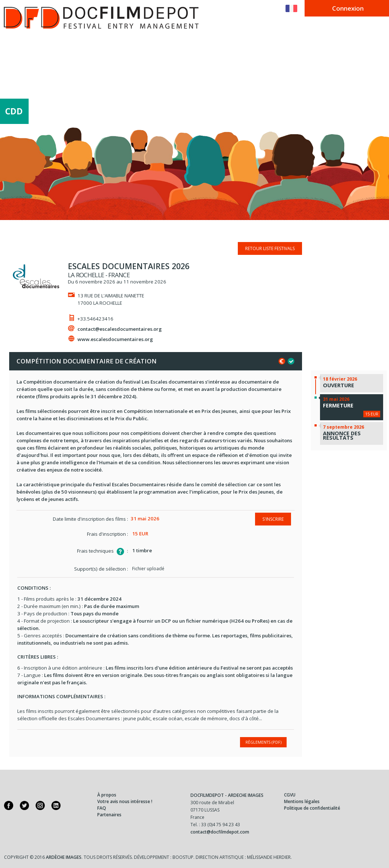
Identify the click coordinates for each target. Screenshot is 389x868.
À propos (107, 795)
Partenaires (109, 815)
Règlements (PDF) (263, 742)
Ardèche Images (64, 857)
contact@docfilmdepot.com (220, 832)
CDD (14, 113)
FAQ (102, 808)
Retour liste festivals (270, 248)
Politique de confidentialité (312, 808)
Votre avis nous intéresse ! (125, 801)
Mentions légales (302, 801)
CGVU (290, 795)
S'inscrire (273, 519)
